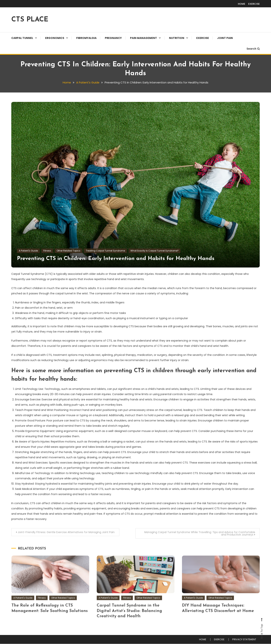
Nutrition (177, 38)
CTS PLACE (30, 20)
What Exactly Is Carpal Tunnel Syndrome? (155, 251)
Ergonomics (55, 38)
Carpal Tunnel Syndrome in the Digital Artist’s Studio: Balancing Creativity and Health (130, 619)
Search (253, 49)
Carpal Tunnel (22, 38)
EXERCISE (254, 4)
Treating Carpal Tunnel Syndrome (105, 251)
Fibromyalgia (86, 38)
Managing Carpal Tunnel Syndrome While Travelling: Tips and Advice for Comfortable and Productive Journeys (199, 533)
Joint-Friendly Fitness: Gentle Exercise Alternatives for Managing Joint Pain (67, 532)
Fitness (47, 251)
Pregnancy (113, 38)
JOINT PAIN (225, 38)
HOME (242, 4)
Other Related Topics (69, 251)
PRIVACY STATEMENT (244, 640)
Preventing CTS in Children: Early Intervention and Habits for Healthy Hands (119, 259)
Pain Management (143, 38)
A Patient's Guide (28, 251)
